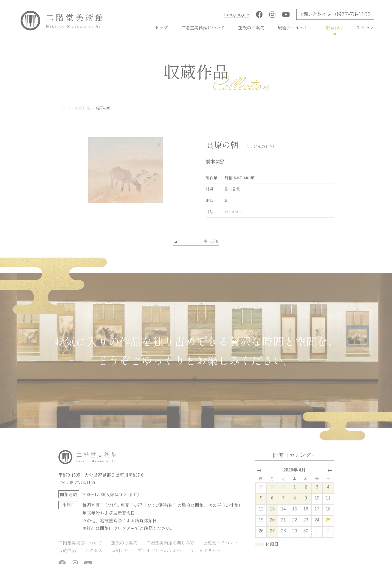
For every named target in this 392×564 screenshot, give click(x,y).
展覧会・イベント (295, 27)
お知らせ (120, 550)
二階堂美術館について (203, 27)
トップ (161, 27)
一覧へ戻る (209, 241)
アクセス (365, 27)
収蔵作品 (335, 27)
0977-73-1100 (335, 14)
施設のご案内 (251, 27)
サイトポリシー (205, 550)
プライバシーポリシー (159, 550)
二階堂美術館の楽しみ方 (170, 542)
